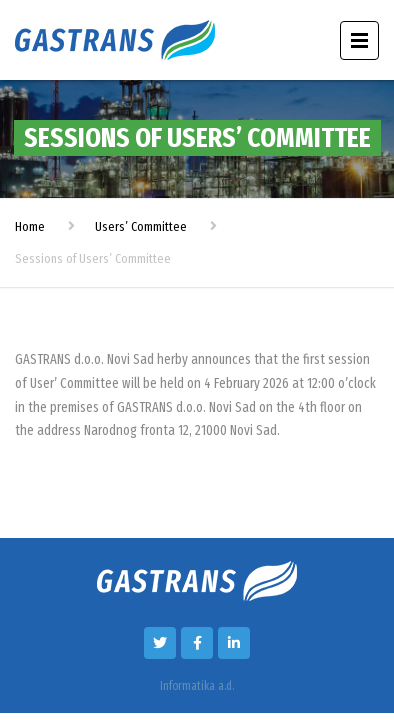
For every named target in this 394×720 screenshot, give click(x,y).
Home (30, 226)
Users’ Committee (141, 226)
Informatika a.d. (197, 686)
